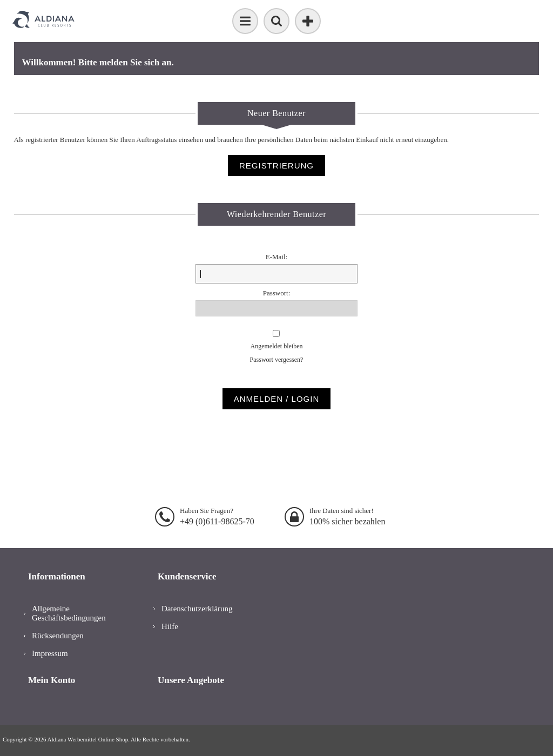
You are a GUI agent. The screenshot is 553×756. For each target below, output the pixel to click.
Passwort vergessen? (277, 360)
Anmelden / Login (277, 399)
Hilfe (170, 626)
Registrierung (276, 166)
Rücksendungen (58, 636)
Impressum (50, 653)
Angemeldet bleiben (277, 346)
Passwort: (277, 293)
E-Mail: (276, 257)
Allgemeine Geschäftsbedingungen (69, 613)
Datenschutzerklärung (197, 609)
